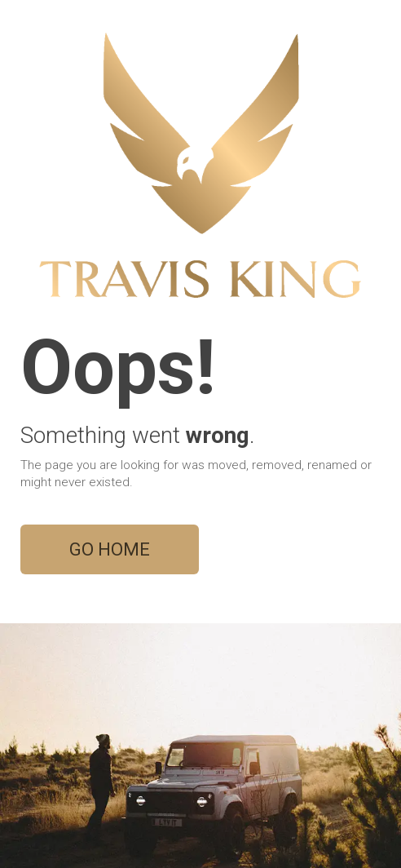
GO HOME (110, 549)
